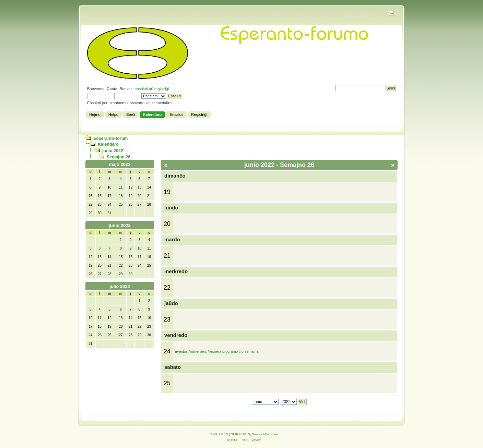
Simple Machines (265, 434)
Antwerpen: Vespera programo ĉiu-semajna (224, 351)
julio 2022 (120, 286)
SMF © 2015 (240, 434)
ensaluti (141, 89)
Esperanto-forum (110, 138)
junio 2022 (113, 151)
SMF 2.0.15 (219, 434)
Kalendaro (108, 144)
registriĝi (162, 89)
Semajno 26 (119, 157)
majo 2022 (120, 164)
